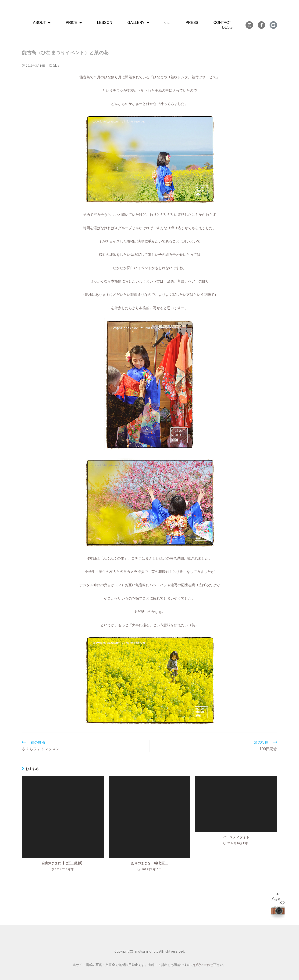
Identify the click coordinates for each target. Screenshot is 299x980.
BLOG (227, 27)
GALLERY (138, 23)
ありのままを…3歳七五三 (149, 863)
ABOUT (42, 23)
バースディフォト (236, 837)
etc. (167, 23)
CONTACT (222, 23)
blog (56, 66)
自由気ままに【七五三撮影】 (63, 863)
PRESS (192, 23)
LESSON (105, 23)
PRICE (74, 23)
